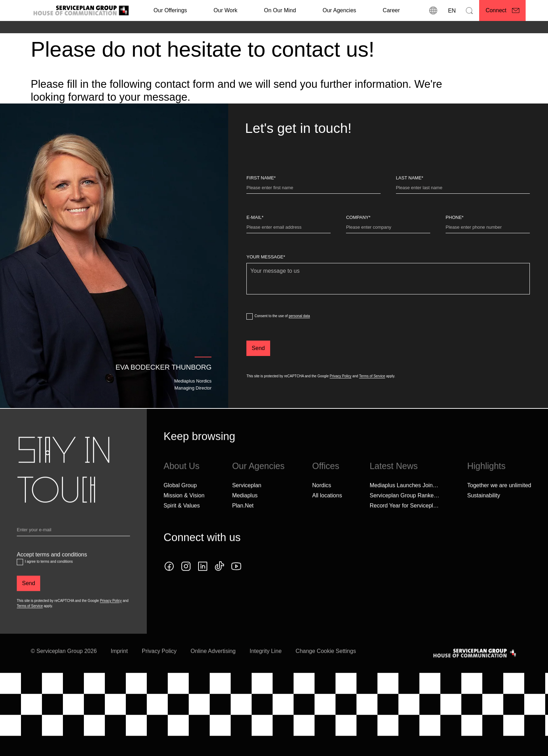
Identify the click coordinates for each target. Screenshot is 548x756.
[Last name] (463, 189)
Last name (410, 178)
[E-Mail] (289, 229)
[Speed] (148, 28)
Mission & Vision (184, 509)
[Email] (73, 544)
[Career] (391, 10)
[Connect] (502, 10)
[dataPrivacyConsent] (250, 316)
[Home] (12, 28)
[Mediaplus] (55, 28)
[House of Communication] (475, 666)
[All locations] (327, 509)
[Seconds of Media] (120, 28)
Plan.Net (243, 519)
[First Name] (313, 189)
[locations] (433, 10)
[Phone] (488, 229)
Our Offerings (170, 10)
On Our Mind (280, 10)
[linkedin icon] (203, 579)
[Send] (258, 348)
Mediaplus (245, 509)
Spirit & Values (182, 519)
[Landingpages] (83, 28)
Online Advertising (213, 664)
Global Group (180, 498)
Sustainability (484, 509)
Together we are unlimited (499, 498)
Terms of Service (372, 376)
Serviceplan (247, 498)
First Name (261, 178)
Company (358, 217)
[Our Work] (225, 10)
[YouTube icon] (236, 579)
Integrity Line (266, 664)
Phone (455, 217)
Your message (266, 257)
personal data (299, 316)
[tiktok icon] (219, 579)
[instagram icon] (186, 579)
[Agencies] (31, 28)
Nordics (322, 498)
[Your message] (388, 279)
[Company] (388, 229)
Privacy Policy (340, 376)
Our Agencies (339, 10)
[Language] (451, 10)
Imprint (119, 664)
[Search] (469, 10)
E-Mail (255, 217)
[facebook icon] (169, 579)
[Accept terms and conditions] (20, 575)
